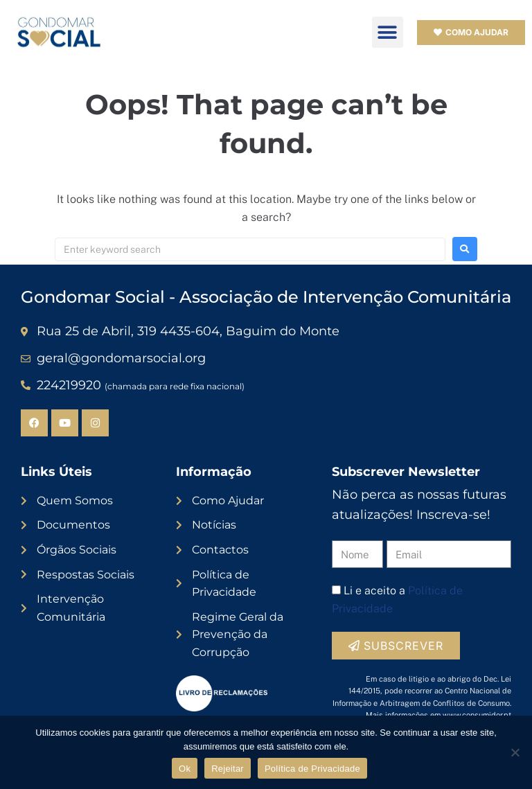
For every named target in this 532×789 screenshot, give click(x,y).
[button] (388, 32)
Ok (185, 769)
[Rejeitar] (515, 752)
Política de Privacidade (312, 769)
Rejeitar (228, 769)
